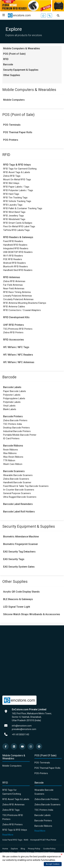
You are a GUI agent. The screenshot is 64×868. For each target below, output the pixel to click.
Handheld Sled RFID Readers (18, 270)
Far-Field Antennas (13, 285)
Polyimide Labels (12, 402)
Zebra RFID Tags (12, 176)
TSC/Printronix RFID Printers (18, 329)
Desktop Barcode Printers (16, 428)
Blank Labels (10, 409)
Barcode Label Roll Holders (19, 512)
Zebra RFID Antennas (14, 281)
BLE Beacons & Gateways (18, 599)
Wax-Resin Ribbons (13, 457)
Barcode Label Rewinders (18, 504)
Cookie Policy (49, 849)
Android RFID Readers (14, 263)
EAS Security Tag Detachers (19, 552)
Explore (14, 849)
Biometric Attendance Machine (21, 537)
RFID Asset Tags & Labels (17, 172)
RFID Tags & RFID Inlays (17, 165)
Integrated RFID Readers (16, 248)
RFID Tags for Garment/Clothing (20, 169)
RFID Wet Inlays (11, 183)
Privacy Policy (34, 849)
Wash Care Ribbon (13, 464)
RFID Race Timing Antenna (17, 292)
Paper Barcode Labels (15, 391)
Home (5, 849)
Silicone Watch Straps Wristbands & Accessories (32, 614)
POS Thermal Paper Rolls (18, 132)
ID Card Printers (11, 438)
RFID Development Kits (16, 317)
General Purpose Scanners (17, 493)
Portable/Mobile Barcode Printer (20, 435)
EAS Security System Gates (19, 567)
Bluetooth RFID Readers (15, 267)
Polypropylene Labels (14, 398)
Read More (8, 835)
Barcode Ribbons (13, 446)
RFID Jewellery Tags (14, 216)
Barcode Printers (13, 416)
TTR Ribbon (9, 460)
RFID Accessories (14, 340)
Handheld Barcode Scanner (17, 482)
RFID (6, 59)
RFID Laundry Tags (13, 205)
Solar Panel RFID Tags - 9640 (15, 840)
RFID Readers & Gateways (18, 237)
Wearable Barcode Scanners (18, 475)
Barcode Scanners (14, 471)
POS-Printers (11, 140)
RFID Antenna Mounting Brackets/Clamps (25, 303)
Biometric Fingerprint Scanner (21, 544)
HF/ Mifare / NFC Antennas (19, 362)
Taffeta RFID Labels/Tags (16, 230)
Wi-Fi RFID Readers (13, 256)
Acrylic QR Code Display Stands (21, 592)
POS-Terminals (12, 125)
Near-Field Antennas (14, 288)
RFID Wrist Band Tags (14, 212)
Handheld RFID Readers (15, 245)
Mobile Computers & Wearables (22, 48)
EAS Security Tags (14, 559)
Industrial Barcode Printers (17, 431)
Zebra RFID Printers (13, 332)
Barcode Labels (12, 387)
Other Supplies (12, 75)
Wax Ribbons (10, 453)
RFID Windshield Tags (14, 219)
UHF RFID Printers (14, 325)
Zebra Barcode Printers (15, 420)
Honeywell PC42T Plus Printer (43, 840)
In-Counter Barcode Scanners (19, 490)
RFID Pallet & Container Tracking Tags (23, 208)
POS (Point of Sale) (14, 54)
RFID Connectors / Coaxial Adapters (22, 310)
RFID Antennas (12, 277)
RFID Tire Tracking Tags (15, 198)
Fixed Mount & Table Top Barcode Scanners (26, 486)
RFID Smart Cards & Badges (18, 223)
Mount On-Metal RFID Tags (17, 180)
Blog (23, 849)
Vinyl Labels (9, 406)
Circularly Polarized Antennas (18, 299)
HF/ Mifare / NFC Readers (18, 355)
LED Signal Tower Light (17, 607)
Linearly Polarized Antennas (18, 296)
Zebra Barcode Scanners (16, 479)
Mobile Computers (14, 100)
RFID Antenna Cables (14, 307)
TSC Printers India (12, 424)
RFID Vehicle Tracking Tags (17, 201)
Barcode (8, 64)
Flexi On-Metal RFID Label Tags (19, 226)
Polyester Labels (12, 395)
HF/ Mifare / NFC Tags (16, 347)
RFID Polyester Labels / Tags (18, 190)
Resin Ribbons (11, 450)
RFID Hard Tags (11, 194)
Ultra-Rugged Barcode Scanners (20, 497)
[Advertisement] (32, 660)
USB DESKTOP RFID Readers (18, 252)
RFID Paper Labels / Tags (16, 187)
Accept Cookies (53, 864)
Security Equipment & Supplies (21, 70)
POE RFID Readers (13, 259)
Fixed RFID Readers (13, 241)
